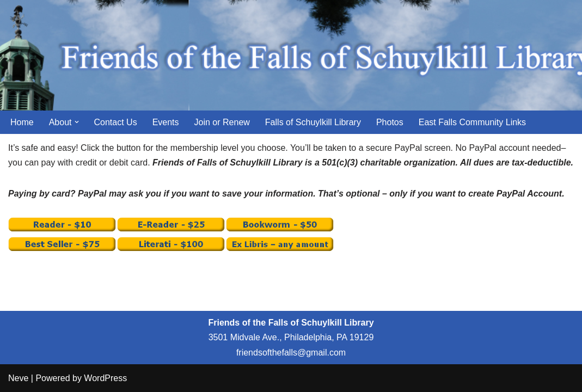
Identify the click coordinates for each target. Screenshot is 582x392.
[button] (77, 122)
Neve (18, 378)
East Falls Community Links (472, 122)
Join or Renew (222, 122)
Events (166, 122)
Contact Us (116, 122)
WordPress (105, 378)
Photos (390, 122)
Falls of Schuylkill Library (313, 122)
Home (22, 122)
